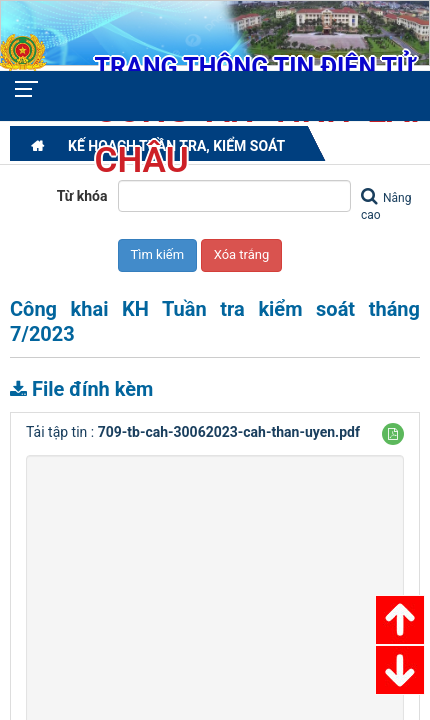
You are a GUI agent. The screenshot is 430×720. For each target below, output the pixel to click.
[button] (393, 434)
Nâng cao (386, 204)
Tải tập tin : (193, 432)
